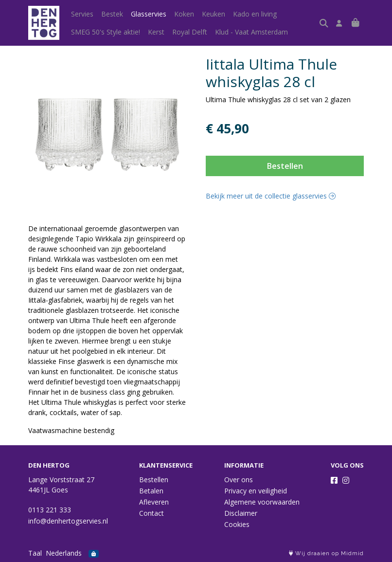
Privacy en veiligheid (256, 491)
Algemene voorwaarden (262, 502)
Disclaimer (241, 513)
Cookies (237, 524)
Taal (35, 553)
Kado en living (255, 14)
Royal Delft (190, 32)
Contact (151, 513)
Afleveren (154, 502)
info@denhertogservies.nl (68, 521)
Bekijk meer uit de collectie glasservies (271, 196)
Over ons (239, 480)
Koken (184, 14)
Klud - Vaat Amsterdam (251, 32)
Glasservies (149, 14)
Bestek (112, 14)
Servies (82, 14)
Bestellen (285, 166)
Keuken (214, 14)
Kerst (156, 32)
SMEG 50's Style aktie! (106, 32)
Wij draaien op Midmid (326, 553)
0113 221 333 (50, 510)
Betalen (151, 491)
